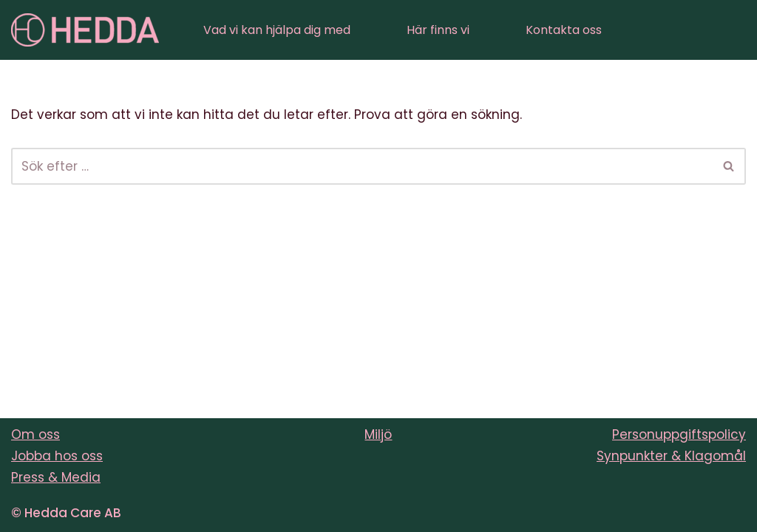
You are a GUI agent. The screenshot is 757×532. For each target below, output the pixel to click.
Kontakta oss (564, 30)
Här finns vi (438, 30)
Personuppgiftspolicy (679, 434)
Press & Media (56, 477)
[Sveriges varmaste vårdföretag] (85, 30)
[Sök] (362, 166)
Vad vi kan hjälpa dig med (277, 30)
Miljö (378, 434)
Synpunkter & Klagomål (671, 456)
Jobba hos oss (57, 456)
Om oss (35, 434)
